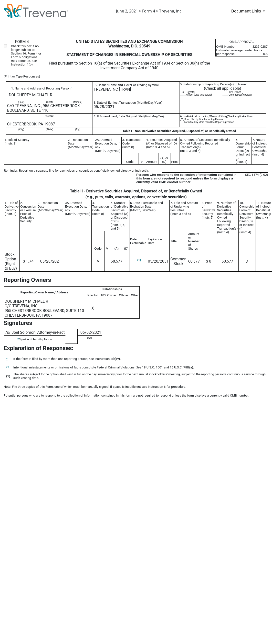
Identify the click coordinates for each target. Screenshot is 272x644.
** (18, 339)
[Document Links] (249, 11)
